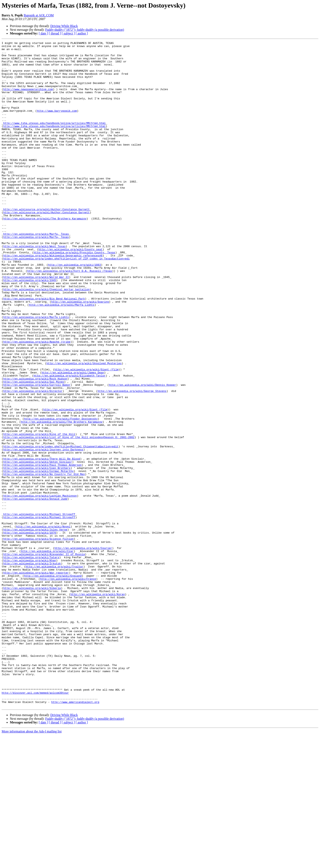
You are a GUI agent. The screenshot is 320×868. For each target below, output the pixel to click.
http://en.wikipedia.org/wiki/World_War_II (36, 324)
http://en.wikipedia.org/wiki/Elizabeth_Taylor (70, 443)
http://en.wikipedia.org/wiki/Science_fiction (38, 638)
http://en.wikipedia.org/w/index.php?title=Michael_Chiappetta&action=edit (61, 528)
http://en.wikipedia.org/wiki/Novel (43, 624)
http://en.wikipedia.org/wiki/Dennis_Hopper (143, 454)
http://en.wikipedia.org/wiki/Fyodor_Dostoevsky (61, 494)
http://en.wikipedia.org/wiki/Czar (47, 653)
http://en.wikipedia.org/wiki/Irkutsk (32, 668)
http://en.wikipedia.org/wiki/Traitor (54, 672)
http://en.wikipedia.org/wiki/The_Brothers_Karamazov (62, 498)
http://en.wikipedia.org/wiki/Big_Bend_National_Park (44, 350)
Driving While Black (64, 26)
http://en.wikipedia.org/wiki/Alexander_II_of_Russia (44, 657)
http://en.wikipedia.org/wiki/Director (33, 461)
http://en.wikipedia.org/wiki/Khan (30, 664)
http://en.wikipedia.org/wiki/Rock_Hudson (35, 446)
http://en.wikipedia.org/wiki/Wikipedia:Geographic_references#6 (53, 299)
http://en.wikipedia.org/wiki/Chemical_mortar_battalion (46, 339)
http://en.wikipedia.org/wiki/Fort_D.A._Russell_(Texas (70, 317)
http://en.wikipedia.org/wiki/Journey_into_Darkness (43, 531)
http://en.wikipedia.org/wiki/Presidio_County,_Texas (74, 295)
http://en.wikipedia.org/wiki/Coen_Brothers (37, 553)
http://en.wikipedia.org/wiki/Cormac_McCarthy (38, 557)
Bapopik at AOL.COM (39, 15)
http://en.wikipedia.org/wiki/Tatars (31, 661)
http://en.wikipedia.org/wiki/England (53, 683)
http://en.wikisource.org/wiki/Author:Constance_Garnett (46, 243)
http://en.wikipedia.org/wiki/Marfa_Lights (62, 358)
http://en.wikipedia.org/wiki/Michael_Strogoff (39, 609)
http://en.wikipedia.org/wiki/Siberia (32, 698)
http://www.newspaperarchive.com (28, 99)
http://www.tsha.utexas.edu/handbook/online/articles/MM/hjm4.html (54, 140)
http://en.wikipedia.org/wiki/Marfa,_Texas (36, 273)
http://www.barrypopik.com (57, 125)
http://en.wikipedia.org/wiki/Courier (83, 650)
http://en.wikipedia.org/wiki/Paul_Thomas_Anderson (42, 550)
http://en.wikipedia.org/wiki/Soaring (80, 354)
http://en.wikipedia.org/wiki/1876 (30, 631)
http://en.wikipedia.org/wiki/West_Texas (34, 287)
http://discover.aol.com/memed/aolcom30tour (35, 823)
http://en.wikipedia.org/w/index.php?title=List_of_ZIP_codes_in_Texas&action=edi (66, 302)
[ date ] (43, 33)
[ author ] (82, 33)
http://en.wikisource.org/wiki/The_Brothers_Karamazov (45, 254)
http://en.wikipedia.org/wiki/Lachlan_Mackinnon (40, 587)
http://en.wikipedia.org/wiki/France (68, 687)
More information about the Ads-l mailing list (32, 864)
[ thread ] (55, 33)
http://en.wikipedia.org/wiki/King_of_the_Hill (39, 513)
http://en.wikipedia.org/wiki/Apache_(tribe (37, 402)
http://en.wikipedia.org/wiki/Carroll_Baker (37, 454)
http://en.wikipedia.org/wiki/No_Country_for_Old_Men (44, 561)
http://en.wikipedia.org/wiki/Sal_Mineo (34, 450)
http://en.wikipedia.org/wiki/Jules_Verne (35, 627)
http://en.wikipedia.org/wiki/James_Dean (73, 439)
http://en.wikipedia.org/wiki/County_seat (70, 291)
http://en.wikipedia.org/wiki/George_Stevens (132, 461)
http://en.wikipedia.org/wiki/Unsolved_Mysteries (84, 428)
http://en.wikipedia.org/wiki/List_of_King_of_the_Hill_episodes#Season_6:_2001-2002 (69, 517)
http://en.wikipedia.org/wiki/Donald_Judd (35, 590)
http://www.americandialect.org (75, 834)
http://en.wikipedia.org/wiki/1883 (74, 310)
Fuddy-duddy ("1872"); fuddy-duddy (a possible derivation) (85, 30)
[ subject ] (68, 33)
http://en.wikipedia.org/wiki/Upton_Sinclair (38, 546)
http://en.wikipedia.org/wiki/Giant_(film (86, 435)
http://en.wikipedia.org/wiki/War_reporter (36, 679)
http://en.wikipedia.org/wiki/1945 (30, 328)
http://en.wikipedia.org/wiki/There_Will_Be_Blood (42, 542)
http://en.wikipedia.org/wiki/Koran (98, 705)
